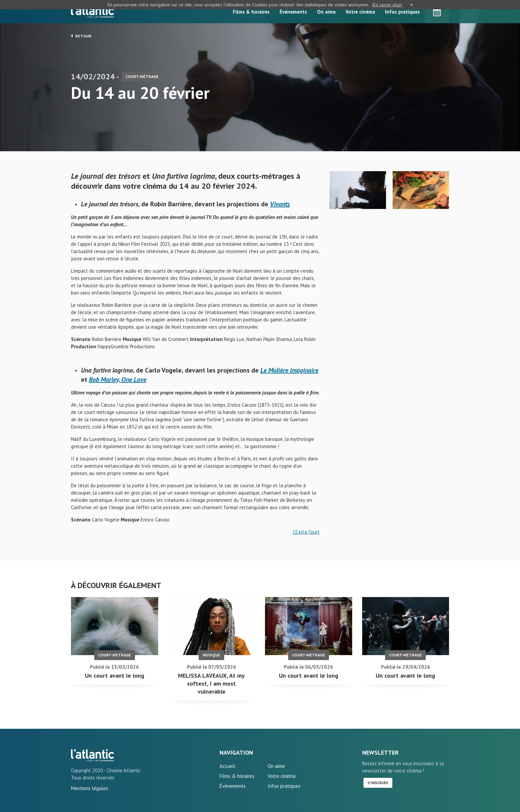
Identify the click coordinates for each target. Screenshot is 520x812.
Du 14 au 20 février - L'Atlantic (93, 755)
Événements (293, 12)
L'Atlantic (93, 12)
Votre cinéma (360, 12)
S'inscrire (378, 783)
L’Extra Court (306, 532)
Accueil (227, 766)
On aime (326, 12)
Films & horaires (251, 12)
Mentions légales (90, 788)
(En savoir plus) (387, 5)
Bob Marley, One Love (118, 379)
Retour (81, 36)
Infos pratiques (402, 12)
